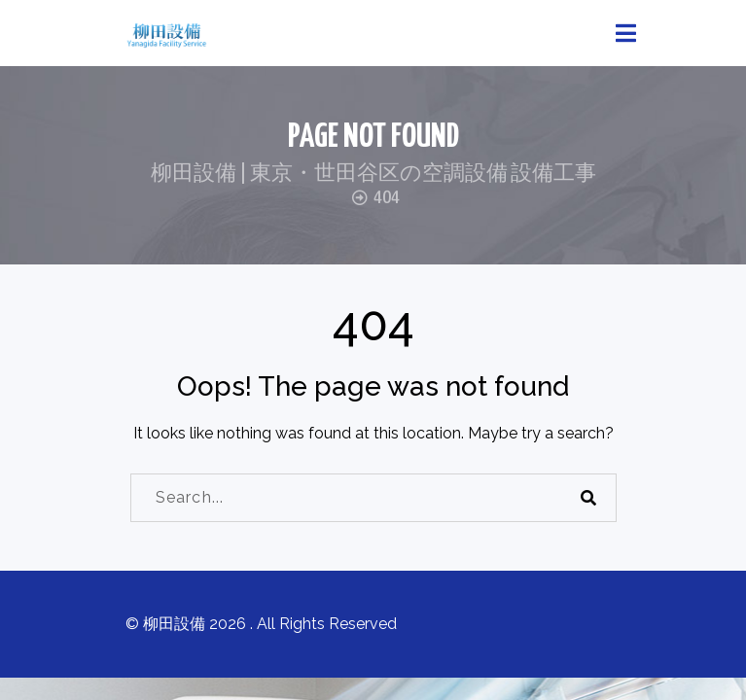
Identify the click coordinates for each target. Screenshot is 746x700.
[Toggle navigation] (626, 34)
